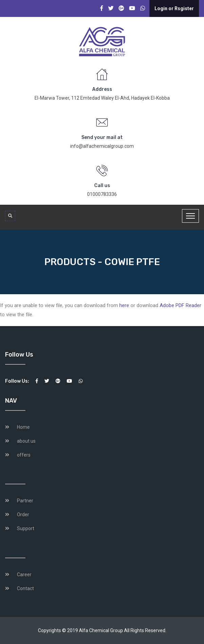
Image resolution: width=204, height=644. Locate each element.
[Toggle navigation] (190, 216)
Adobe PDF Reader (180, 305)
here (124, 305)
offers (24, 455)
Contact (25, 588)
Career (24, 575)
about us (26, 441)
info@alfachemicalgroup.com (102, 146)
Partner (25, 501)
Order (23, 515)
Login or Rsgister (174, 8)
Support (26, 528)
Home (23, 427)
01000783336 (102, 194)
